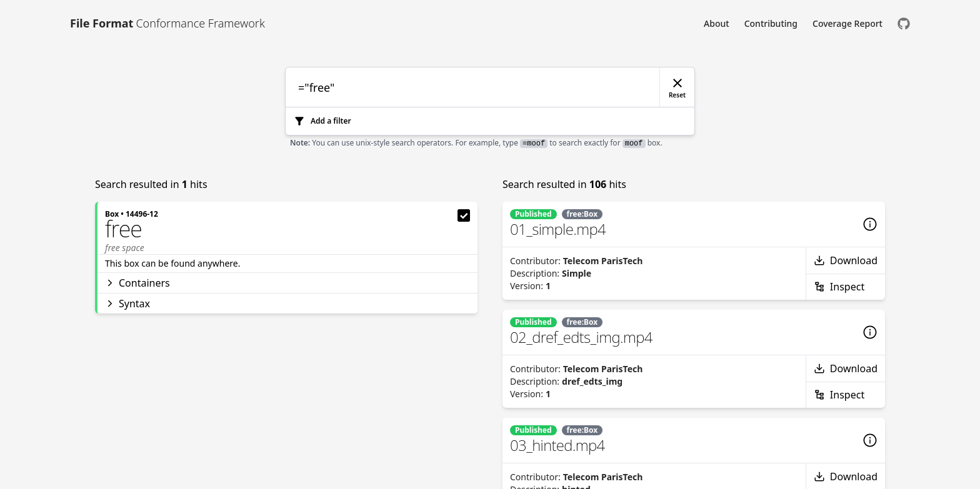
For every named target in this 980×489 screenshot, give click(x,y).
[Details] (870, 224)
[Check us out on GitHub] (904, 23)
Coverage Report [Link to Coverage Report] (847, 23)
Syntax (127, 304)
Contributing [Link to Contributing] (771, 23)
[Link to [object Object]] (167, 23)
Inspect (839, 287)
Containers (137, 283)
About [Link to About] (717, 23)
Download (846, 260)
